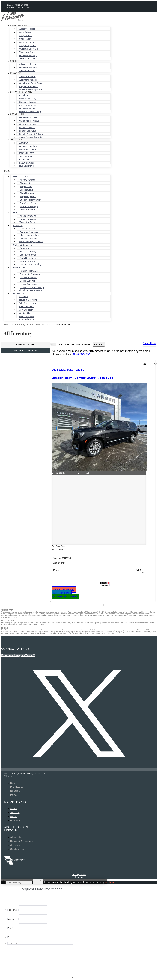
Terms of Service (73, 972)
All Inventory (19, 325)
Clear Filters (150, 343)
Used (14, 61)
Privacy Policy (79, 838)
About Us (17, 140)
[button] (58, 171)
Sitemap (79, 840)
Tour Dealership (26, 166)
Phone (10, 949)
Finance (16, 73)
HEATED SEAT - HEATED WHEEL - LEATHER (65, 385)
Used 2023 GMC (82, 354)
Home (7, 325)
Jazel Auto (110, 845)
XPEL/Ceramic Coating (30, 112)
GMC (51, 325)
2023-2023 (41, 325)
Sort (53, 344)
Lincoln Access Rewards (30, 137)
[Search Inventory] (19, 845)
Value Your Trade (27, 58)
